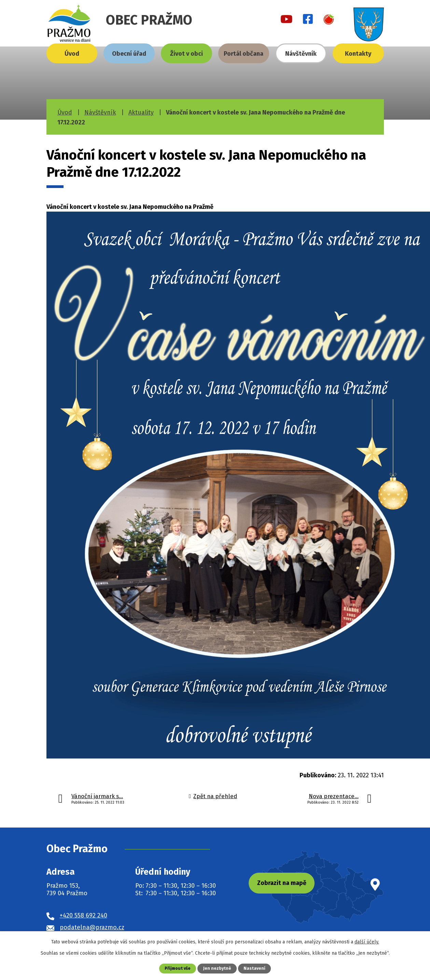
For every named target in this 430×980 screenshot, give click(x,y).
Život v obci (186, 54)
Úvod (72, 54)
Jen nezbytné (218, 968)
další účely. (367, 942)
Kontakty (358, 54)
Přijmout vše (177, 968)
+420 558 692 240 (84, 915)
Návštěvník (301, 54)
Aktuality (141, 112)
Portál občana (244, 54)
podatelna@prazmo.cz (92, 927)
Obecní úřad (129, 54)
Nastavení (255, 968)
